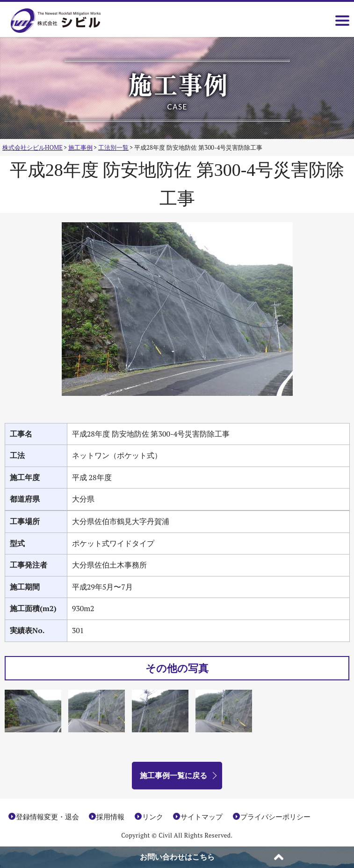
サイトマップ (202, 817)
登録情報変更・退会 (47, 817)
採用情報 (110, 817)
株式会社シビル (69, 21)
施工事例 (80, 147)
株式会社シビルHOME (33, 147)
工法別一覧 (113, 147)
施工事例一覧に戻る (173, 775)
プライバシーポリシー (275, 817)
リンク (153, 817)
